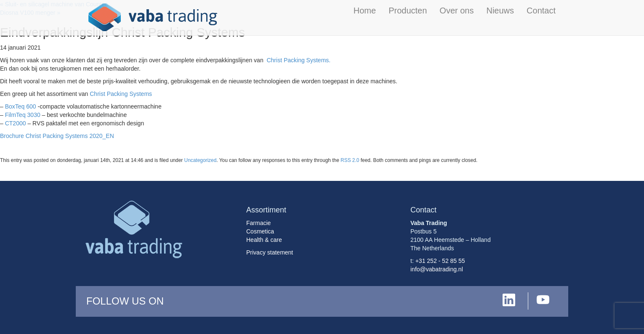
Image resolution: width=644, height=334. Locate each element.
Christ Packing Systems (121, 94)
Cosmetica (260, 231)
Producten (408, 11)
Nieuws (500, 11)
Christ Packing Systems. (298, 60)
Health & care (264, 240)
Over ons (456, 11)
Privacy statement (270, 252)
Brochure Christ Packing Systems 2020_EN (57, 136)
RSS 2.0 (350, 160)
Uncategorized (201, 160)
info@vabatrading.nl (437, 269)
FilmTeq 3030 (23, 115)
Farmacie (258, 223)
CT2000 (16, 123)
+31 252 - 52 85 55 (440, 261)
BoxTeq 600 (21, 106)
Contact (541, 11)
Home (365, 11)
